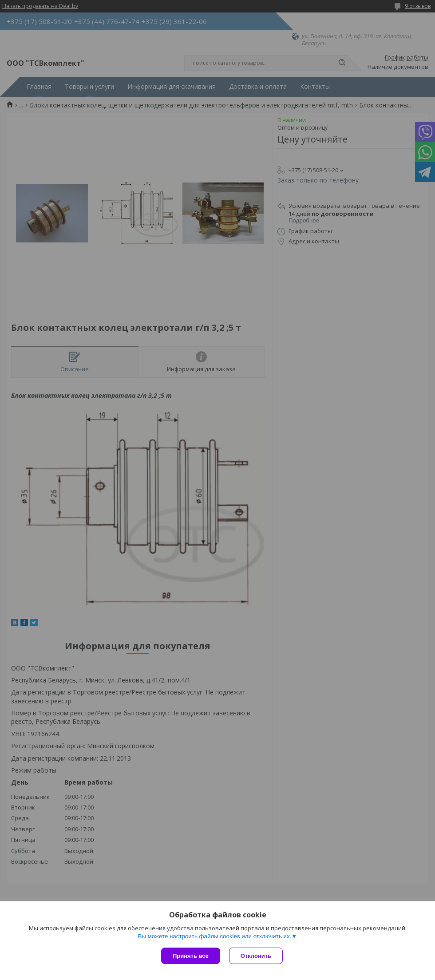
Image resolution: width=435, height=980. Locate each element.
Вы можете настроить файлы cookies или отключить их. (214, 936)
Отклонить (256, 956)
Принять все (191, 956)
